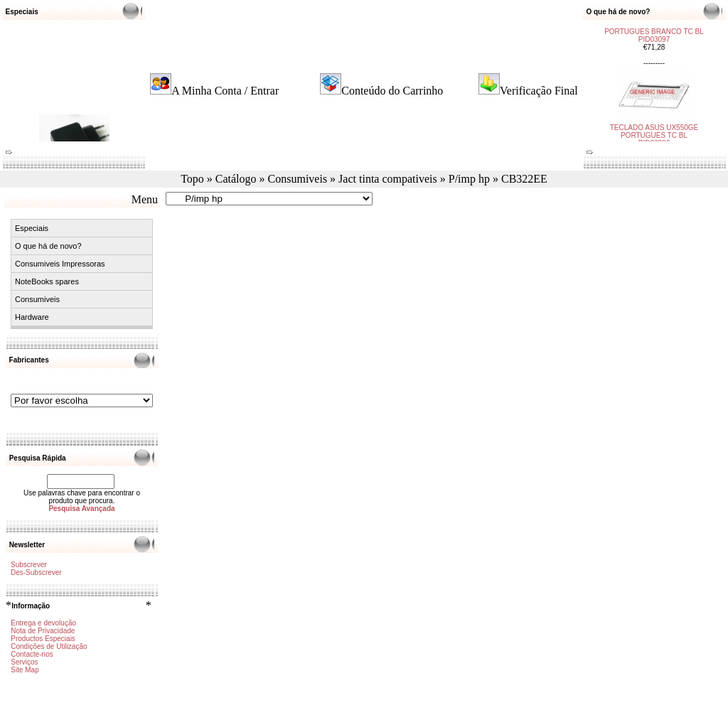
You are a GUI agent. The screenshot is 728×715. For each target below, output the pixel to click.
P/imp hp (469, 179)
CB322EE (524, 179)
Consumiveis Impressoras (60, 264)
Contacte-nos (32, 654)
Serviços (24, 662)
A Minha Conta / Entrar (225, 91)
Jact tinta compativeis (388, 179)
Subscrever (29, 565)
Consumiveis (298, 179)
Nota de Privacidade (43, 631)
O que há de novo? (48, 246)
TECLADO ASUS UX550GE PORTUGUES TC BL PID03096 (654, 130)
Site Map (25, 670)
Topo (192, 179)
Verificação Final (539, 91)
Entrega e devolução (43, 623)
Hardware (32, 317)
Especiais (32, 228)
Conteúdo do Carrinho (392, 91)
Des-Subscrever (36, 572)
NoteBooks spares (47, 281)
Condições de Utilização (49, 646)
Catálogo (236, 179)
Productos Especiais (43, 639)
